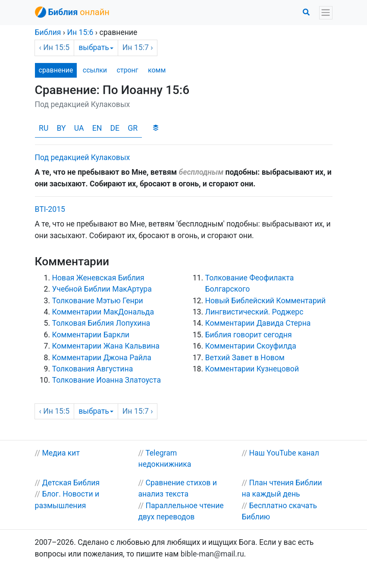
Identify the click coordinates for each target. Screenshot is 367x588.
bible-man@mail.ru (212, 554)
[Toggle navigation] (326, 13)
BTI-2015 (50, 209)
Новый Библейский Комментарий (266, 301)
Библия (48, 32)
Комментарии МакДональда (103, 312)
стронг (127, 70)
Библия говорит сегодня (249, 335)
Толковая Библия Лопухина (101, 323)
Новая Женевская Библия (98, 278)
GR (133, 128)
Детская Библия (71, 483)
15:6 (80, 32)
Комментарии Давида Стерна (258, 323)
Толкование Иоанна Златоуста (107, 380)
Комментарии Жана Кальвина (106, 346)
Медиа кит (61, 453)
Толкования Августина (93, 369)
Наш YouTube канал (284, 453)
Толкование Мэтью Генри (98, 301)
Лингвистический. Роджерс (254, 312)
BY (61, 128)
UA (79, 128)
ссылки (95, 70)
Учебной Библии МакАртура (102, 289)
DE (115, 128)
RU (44, 128)
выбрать (96, 47)
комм (157, 70)
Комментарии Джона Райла (102, 358)
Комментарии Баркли (91, 335)
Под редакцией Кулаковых (83, 157)
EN (97, 128)
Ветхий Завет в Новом (245, 358)
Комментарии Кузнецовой (252, 369)
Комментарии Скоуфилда (251, 346)
